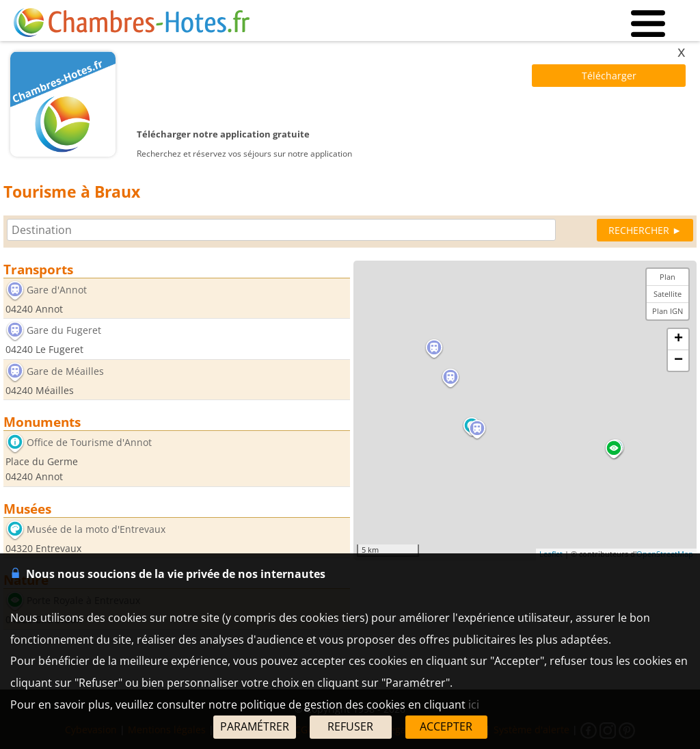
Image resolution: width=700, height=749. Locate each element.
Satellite (668, 294)
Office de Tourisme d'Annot (89, 443)
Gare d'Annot (57, 290)
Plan (668, 277)
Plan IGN (668, 311)
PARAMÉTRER (255, 726)
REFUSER (350, 726)
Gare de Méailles (65, 371)
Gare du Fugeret (64, 331)
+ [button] (678, 339)
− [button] (678, 360)
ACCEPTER (446, 726)
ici (474, 705)
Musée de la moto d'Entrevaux (96, 529)
